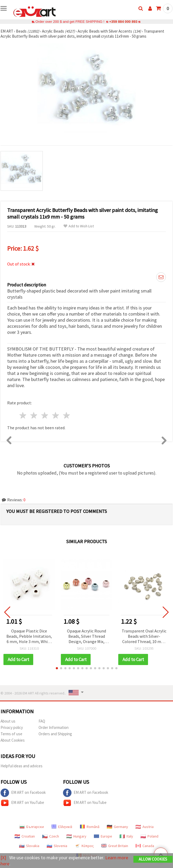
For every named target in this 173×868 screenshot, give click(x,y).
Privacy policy (12, 727)
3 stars (45, 415)
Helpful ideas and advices (22, 766)
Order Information (54, 727)
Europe (103, 836)
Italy (126, 836)
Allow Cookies (153, 859)
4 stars (56, 415)
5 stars (67, 415)
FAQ (42, 721)
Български (32, 827)
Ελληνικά (62, 827)
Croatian (25, 836)
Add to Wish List (79, 226)
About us (8, 721)
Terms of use (11, 734)
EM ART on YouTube (22, 803)
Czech (51, 836)
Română (90, 827)
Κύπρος (84, 846)
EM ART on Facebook (23, 793)
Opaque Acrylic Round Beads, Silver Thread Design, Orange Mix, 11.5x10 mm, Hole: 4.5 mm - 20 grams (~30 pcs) (86, 637)
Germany (117, 827)
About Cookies (13, 740)
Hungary (76, 836)
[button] (57, 668)
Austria (145, 827)
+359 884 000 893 (123, 22)
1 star (23, 415)
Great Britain (115, 846)
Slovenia (57, 846)
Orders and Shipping (55, 734)
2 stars (34, 415)
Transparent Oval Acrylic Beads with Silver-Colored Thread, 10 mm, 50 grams (144, 637)
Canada (145, 846)
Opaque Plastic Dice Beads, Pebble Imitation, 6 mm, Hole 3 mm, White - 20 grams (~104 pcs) (29, 637)
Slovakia (29, 846)
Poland (149, 836)
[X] (3, 858)
